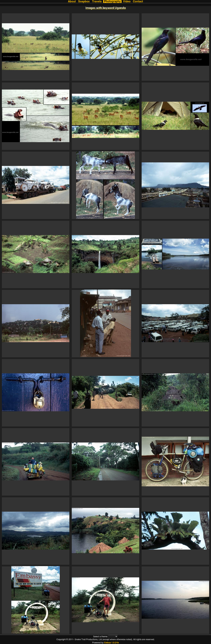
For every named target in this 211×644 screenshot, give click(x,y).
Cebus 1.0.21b (111, 643)
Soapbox (84, 2)
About (72, 2)
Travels (97, 2)
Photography (112, 2)
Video (127, 2)
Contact (138, 2)
